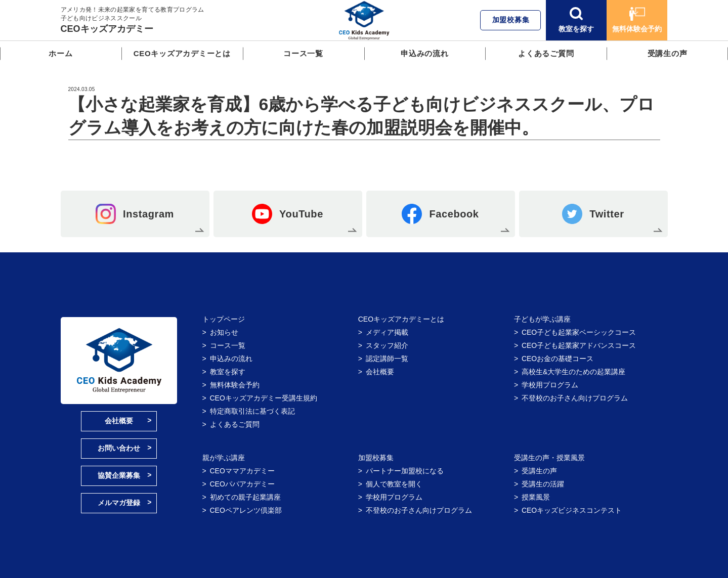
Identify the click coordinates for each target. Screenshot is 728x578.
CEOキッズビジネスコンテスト (572, 510)
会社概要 (119, 421)
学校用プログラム (550, 385)
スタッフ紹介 (387, 345)
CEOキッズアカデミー (107, 29)
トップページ (224, 319)
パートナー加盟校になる (405, 471)
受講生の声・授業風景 (549, 458)
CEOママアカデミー (242, 471)
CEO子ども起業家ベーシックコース (579, 332)
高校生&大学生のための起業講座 (573, 372)
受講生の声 (668, 53)
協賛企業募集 (119, 475)
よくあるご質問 (546, 53)
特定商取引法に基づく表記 (252, 411)
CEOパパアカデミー (242, 484)
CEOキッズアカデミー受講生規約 (264, 398)
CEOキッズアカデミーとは (182, 53)
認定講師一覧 (387, 359)
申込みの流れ (425, 53)
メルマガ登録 (119, 503)
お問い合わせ (119, 448)
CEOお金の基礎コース (558, 359)
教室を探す (576, 20)
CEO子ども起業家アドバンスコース (579, 345)
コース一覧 (303, 53)
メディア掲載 (387, 332)
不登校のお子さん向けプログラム (575, 398)
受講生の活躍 (543, 484)
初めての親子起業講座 (245, 497)
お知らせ (224, 332)
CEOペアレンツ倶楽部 (246, 510)
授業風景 (536, 497)
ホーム (60, 53)
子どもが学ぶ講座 (542, 319)
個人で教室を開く (394, 484)
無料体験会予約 (637, 20)
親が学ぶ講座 (224, 458)
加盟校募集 (511, 20)
